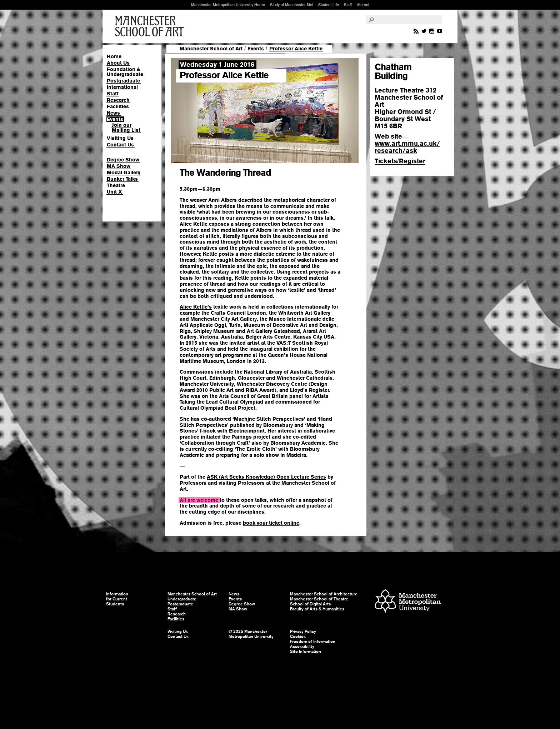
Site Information (306, 651)
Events (115, 119)
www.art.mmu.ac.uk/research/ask (407, 147)
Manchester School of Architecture (324, 594)
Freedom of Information (313, 641)
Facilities (118, 106)
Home (114, 56)
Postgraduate (123, 81)
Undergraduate (182, 599)
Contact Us (120, 145)
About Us (118, 63)
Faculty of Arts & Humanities (317, 609)
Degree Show (123, 160)
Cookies (298, 636)
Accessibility (302, 646)
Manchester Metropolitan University (408, 602)
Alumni (363, 5)
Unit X (114, 192)
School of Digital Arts (310, 604)
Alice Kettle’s (196, 307)
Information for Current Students (117, 599)
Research (118, 100)
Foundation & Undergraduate (125, 72)
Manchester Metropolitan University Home (228, 5)
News (113, 113)
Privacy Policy (303, 631)
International (122, 87)
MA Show (119, 166)
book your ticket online (271, 523)
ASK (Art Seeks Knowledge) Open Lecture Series (266, 477)
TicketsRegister (400, 161)
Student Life (329, 5)
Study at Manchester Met (292, 5)
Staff (348, 5)
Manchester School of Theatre (319, 599)
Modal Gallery (124, 173)
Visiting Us (120, 138)
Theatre (116, 185)
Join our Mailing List (126, 128)
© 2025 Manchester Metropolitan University (251, 634)
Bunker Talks (122, 179)
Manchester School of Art (151, 26)
